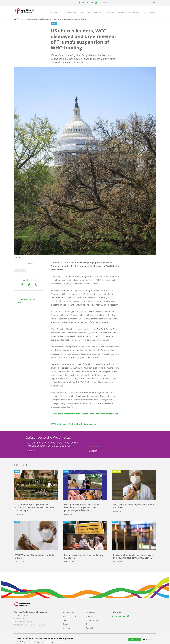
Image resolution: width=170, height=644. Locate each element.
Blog (144, 13)
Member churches (70, 13)
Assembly (152, 13)
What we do (99, 13)
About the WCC (55, 13)
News (82, 13)
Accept (135, 639)
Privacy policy (30, 451)
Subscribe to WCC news (27, 301)
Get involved (110, 13)
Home (15, 19)
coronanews (20, 271)
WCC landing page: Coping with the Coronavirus (73, 424)
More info (59, 642)
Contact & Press (134, 13)
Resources (122, 13)
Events (89, 13)
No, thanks (147, 639)
